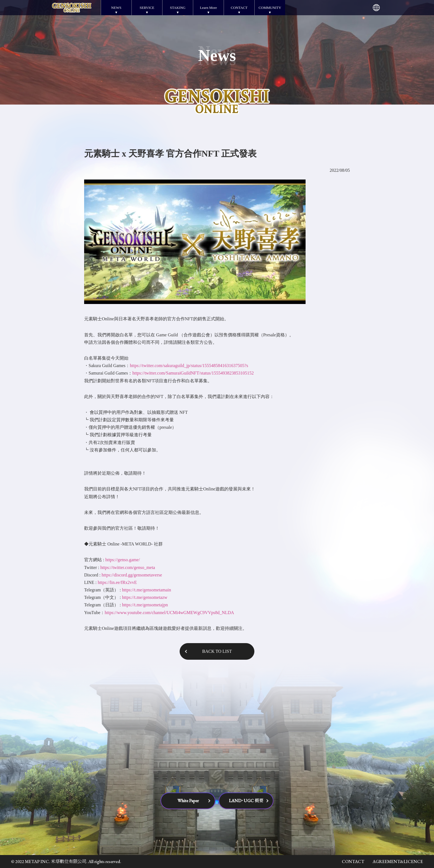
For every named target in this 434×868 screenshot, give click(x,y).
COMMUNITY (270, 8)
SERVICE (147, 8)
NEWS (116, 8)
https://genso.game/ (122, 560)
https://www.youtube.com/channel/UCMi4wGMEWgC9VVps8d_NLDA (169, 613)
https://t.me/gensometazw (145, 597)
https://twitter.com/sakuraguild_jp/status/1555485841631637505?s (189, 366)
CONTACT (239, 8)
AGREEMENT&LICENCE (398, 861)
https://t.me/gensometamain (147, 590)
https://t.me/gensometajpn (145, 605)
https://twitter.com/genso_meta (128, 567)
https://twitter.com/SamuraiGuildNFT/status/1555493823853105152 (193, 373)
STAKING (178, 8)
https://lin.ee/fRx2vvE (117, 582)
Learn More (208, 8)
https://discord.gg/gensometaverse (132, 575)
